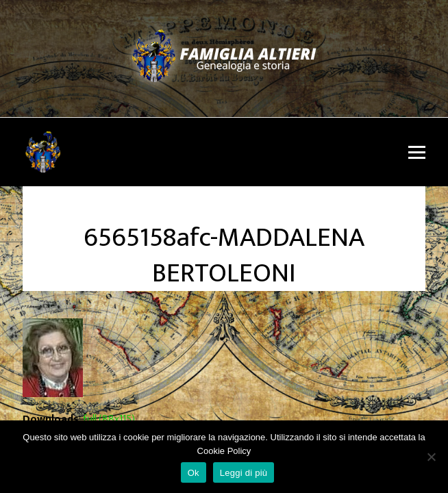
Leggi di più (244, 473)
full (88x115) (109, 419)
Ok (194, 473)
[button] (417, 152)
